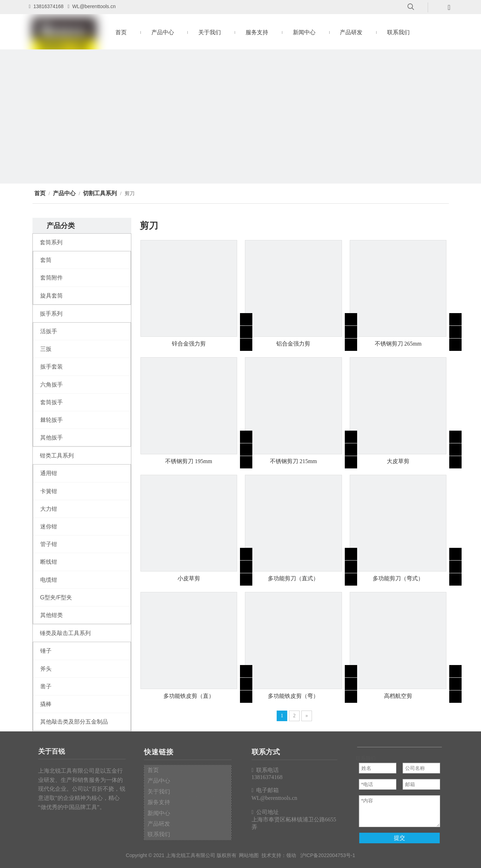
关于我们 (159, 792)
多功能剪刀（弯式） (398, 578)
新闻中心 (159, 813)
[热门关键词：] (411, 7)
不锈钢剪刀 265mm (398, 344)
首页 (153, 770)
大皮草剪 (398, 461)
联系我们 (159, 834)
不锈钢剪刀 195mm (189, 461)
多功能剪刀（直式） (293, 578)
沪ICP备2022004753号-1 (328, 855)
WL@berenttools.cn (94, 6)
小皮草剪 (189, 578)
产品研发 (159, 824)
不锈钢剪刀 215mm (293, 461)
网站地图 (249, 855)
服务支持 (159, 802)
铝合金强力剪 (293, 344)
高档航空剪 (398, 696)
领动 (291, 855)
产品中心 (159, 781)
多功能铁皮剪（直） (189, 696)
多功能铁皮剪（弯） (293, 696)
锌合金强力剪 (189, 344)
